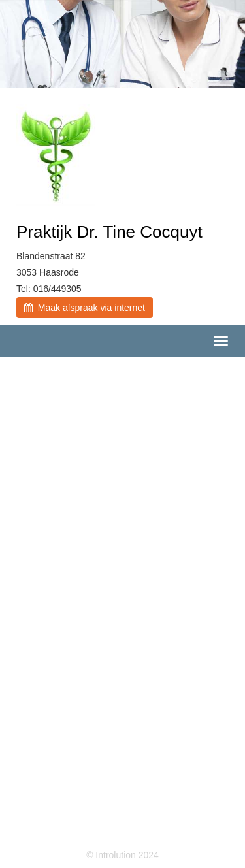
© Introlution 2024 (122, 855)
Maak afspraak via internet (85, 308)
